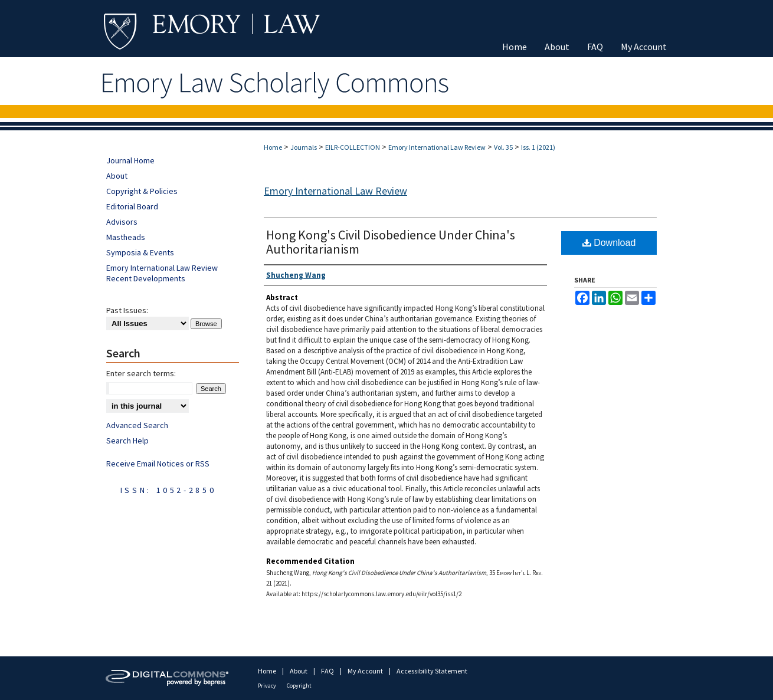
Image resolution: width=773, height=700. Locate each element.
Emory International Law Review (437, 147)
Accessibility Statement (432, 671)
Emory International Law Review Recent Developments (162, 273)
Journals (304, 147)
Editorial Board (132, 206)
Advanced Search (137, 425)
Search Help (127, 441)
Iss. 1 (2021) (538, 147)
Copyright (299, 686)
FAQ (328, 671)
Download (609, 243)
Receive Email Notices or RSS (158, 464)
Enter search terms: (141, 373)
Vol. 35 (503, 147)
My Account (366, 671)
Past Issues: (127, 310)
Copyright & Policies (142, 191)
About (117, 176)
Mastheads (126, 237)
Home (273, 147)
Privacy (268, 686)
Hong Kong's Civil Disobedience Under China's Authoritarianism (391, 242)
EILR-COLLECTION (353, 147)
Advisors (122, 222)
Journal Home (130, 160)
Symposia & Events (140, 252)
